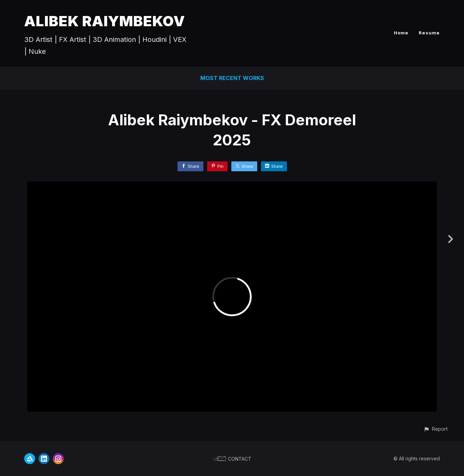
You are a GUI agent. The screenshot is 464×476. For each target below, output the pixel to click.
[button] (436, 429)
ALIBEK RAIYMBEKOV (105, 21)
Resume (429, 33)
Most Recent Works (232, 78)
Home (401, 33)
